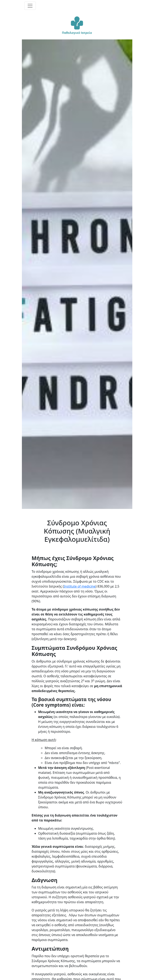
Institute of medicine (80, 586)
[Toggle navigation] (30, 6)
